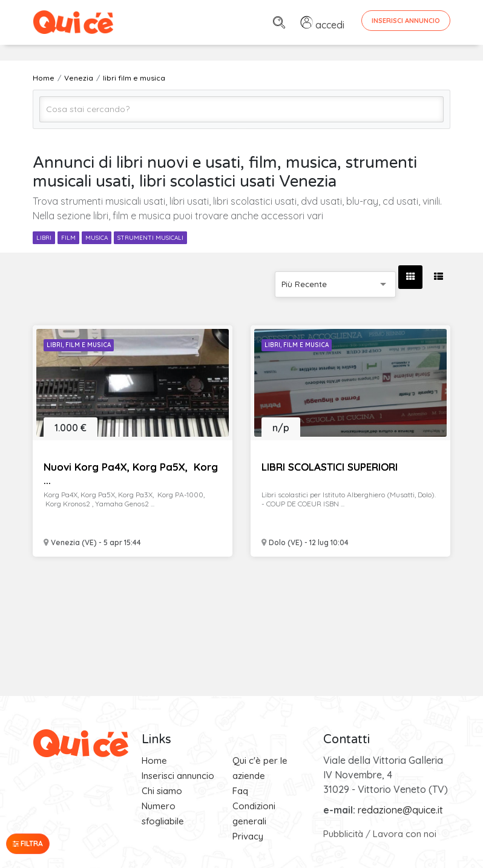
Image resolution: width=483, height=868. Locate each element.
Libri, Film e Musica (79, 345)
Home (154, 760)
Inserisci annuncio (178, 776)
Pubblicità (343, 834)
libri (44, 238)
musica (97, 238)
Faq (240, 791)
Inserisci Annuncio (406, 21)
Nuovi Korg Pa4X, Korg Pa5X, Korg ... (131, 473)
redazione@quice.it (400, 810)
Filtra (28, 843)
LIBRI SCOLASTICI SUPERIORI (330, 467)
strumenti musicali (150, 238)
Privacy (248, 836)
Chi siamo (162, 791)
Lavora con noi (405, 834)
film (68, 238)
